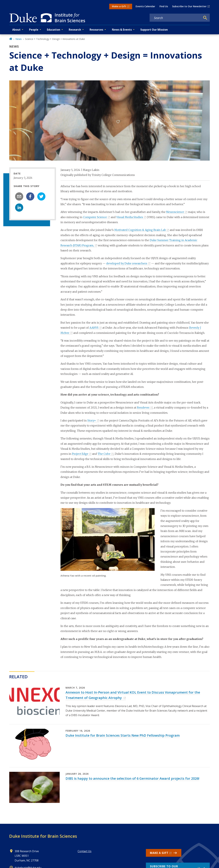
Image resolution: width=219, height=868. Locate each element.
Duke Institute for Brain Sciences (43, 836)
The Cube (104, 454)
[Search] (205, 18)
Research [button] (75, 30)
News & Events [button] (122, 30)
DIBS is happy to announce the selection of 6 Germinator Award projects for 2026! (132, 778)
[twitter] (41, 196)
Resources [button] (96, 30)
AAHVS (94, 328)
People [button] (34, 30)
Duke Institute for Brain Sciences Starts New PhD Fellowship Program (123, 735)
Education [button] (54, 30)
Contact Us (85, 851)
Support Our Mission (154, 30)
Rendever (143, 408)
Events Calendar (145, 6)
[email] (19, 196)
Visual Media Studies (130, 217)
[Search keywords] (175, 18)
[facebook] (30, 196)
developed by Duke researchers (127, 263)
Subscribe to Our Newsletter (189, 6)
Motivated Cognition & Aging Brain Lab (140, 230)
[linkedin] (19, 208)
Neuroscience (175, 212)
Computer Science (95, 217)
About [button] (16, 30)
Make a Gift (119, 6)
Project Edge (80, 454)
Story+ (92, 420)
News (19, 39)
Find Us (164, 6)
